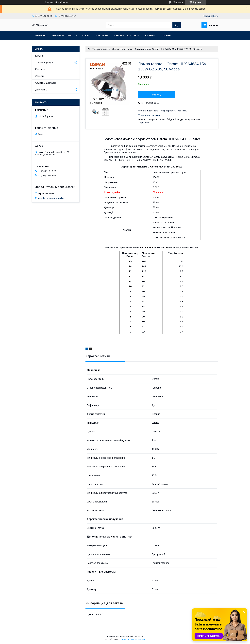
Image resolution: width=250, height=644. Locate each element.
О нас (86, 35)
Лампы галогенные (122, 49)
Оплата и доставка (127, 35)
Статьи (150, 35)
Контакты (102, 35)
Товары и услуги (62, 35)
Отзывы (166, 35)
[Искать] (177, 25)
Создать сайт (51, 2)
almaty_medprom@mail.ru (51, 198)
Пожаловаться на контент (133, 640)
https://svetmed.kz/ (47, 193)
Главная (40, 35)
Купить (156, 95)
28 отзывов (178, 2)
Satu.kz (140, 637)
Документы (41, 90)
